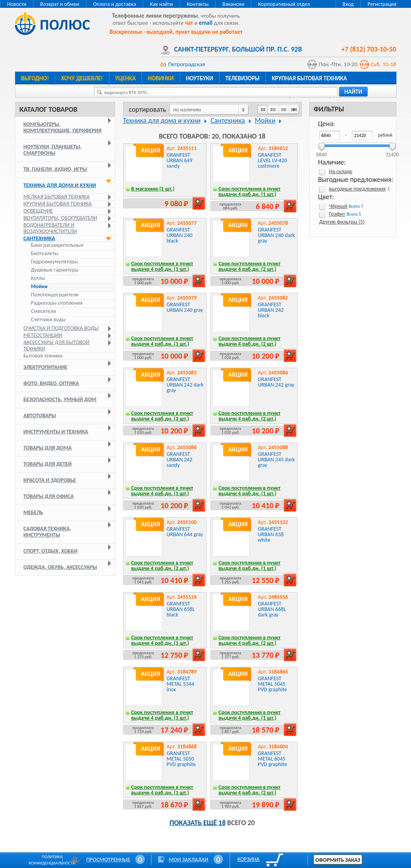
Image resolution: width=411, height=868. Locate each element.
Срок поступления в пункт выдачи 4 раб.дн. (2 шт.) (250, 266)
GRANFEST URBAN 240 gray (185, 307)
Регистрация (382, 4)
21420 (392, 152)
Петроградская (187, 64)
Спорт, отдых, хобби (51, 551)
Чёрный (338, 206)
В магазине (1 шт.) (153, 189)
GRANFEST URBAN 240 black (180, 235)
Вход (348, 4)
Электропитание (46, 367)
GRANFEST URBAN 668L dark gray (272, 609)
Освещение (38, 211)
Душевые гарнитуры (55, 270)
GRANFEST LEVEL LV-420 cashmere (273, 160)
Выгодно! (35, 78)
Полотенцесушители (55, 295)
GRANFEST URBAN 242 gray (276, 382)
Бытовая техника (43, 356)
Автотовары (40, 415)
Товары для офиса (49, 496)
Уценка (125, 78)
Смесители (44, 311)
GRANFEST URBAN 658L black (181, 609)
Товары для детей (48, 464)
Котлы (38, 278)
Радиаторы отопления (57, 303)
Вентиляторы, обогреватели (61, 218)
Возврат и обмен (60, 4)
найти (354, 92)
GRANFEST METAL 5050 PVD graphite (181, 759)
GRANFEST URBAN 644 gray (185, 532)
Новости (17, 4)
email (206, 23)
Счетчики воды (49, 320)
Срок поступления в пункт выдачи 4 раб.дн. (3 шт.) (162, 416)
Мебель (33, 512)
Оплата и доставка (115, 4)
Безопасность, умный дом (60, 399)
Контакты (198, 4)
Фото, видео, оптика (51, 383)
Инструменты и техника (56, 432)
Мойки (39, 287)
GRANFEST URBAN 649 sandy (180, 160)
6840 (322, 152)
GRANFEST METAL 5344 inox (181, 684)
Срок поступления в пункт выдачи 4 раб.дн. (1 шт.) (250, 192)
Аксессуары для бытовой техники (57, 345)
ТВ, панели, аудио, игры (55, 169)
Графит (337, 214)
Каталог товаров (49, 109)
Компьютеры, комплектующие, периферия (63, 127)
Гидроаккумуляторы (54, 262)
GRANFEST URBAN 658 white (271, 534)
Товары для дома (48, 448)
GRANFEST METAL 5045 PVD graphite (273, 684)
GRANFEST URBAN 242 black (271, 310)
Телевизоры (242, 78)
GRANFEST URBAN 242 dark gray (185, 385)
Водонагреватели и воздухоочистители (50, 228)
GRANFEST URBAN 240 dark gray (276, 235)
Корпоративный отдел (284, 4)
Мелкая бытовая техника (57, 197)
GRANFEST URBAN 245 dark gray (276, 460)
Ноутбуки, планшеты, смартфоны (53, 150)
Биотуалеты (45, 254)
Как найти (161, 4)
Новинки (161, 78)
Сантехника (40, 238)
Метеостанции (43, 335)
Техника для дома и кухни (60, 185)
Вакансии (233, 4)
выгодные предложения (358, 189)
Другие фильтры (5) (342, 222)
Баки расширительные (57, 245)
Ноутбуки (200, 78)
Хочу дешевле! (82, 78)
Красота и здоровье (50, 480)
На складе (341, 171)
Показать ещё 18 (197, 823)
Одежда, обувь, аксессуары (60, 567)
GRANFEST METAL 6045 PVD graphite (273, 759)
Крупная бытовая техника (309, 78)
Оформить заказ (338, 860)
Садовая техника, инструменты (47, 532)
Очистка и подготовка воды (61, 328)
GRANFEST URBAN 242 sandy (180, 460)
